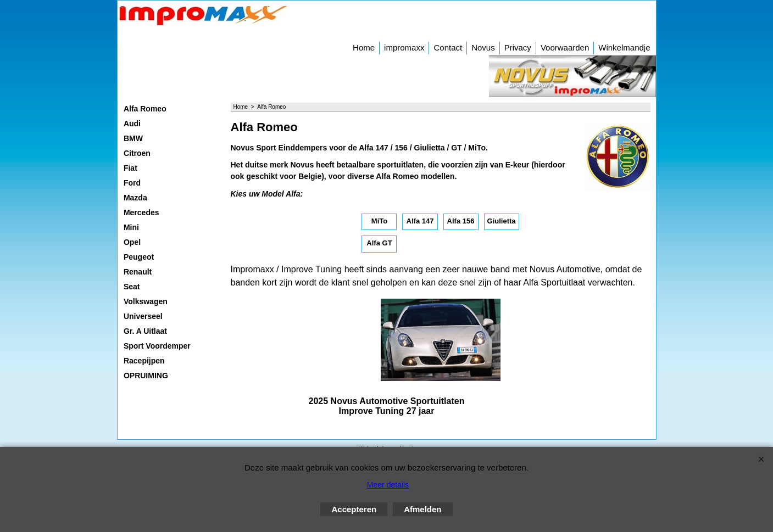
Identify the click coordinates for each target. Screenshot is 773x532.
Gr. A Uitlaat (145, 331)
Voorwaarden (565, 47)
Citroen (137, 153)
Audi (132, 124)
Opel (132, 242)
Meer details (388, 485)
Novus (483, 47)
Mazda (135, 198)
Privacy (518, 47)
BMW (133, 138)
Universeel (143, 316)
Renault (138, 272)
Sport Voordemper (157, 346)
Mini (131, 227)
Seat (132, 287)
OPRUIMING (146, 376)
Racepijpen (144, 361)
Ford (132, 183)
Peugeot (139, 257)
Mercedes (141, 212)
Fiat (130, 168)
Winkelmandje (624, 47)
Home (364, 47)
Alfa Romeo (145, 109)
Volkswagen (146, 301)
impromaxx (404, 47)
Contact (448, 47)
